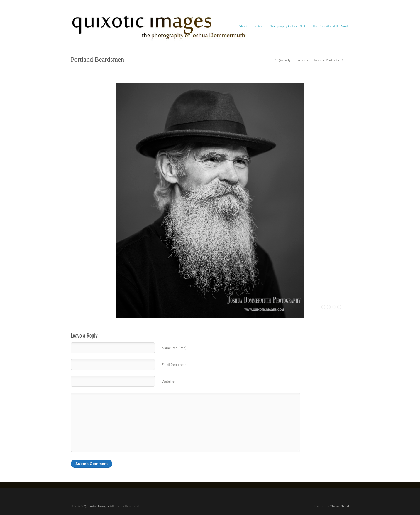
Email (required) (174, 365)
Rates (258, 26)
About (243, 26)
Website (168, 381)
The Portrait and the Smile (331, 26)
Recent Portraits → (329, 60)
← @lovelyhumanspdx (291, 60)
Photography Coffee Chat (287, 26)
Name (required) (174, 348)
